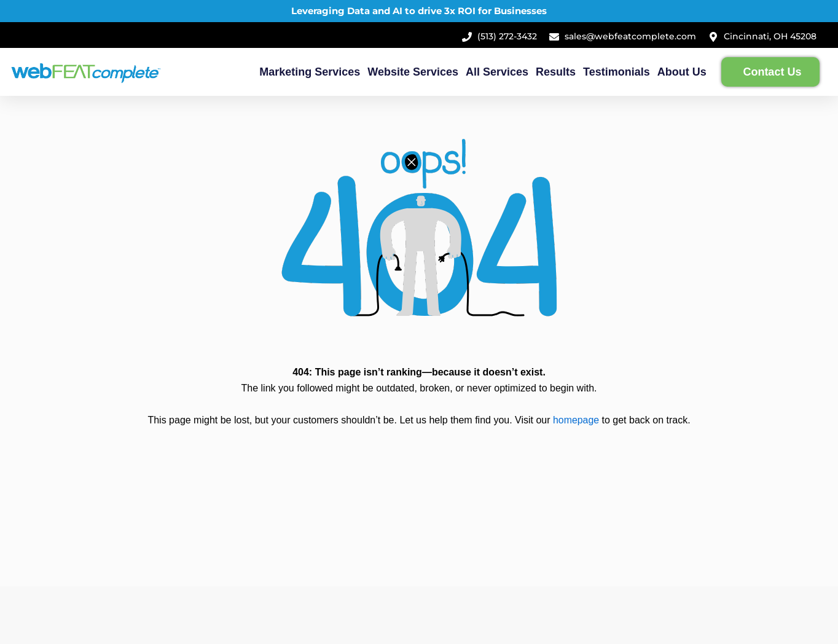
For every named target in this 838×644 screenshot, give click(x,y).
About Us (682, 72)
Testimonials (617, 72)
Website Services (413, 72)
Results (556, 72)
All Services (497, 72)
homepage (576, 420)
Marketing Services (310, 72)
